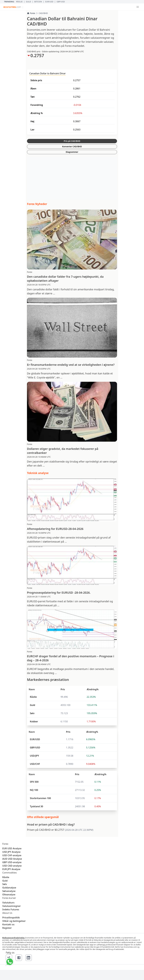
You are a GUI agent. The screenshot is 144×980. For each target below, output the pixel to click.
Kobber (34, 721)
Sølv (32, 713)
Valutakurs (8, 903)
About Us (7, 913)
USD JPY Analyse (11, 852)
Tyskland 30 (36, 806)
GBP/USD (61, 2)
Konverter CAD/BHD (72, 146)
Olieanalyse (9, 894)
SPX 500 (34, 782)
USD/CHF (35, 764)
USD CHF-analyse (12, 855)
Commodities (10, 873)
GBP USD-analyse (12, 862)
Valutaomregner (11, 906)
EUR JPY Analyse (11, 869)
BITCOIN (38, 2)
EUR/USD (49, 2)
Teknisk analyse (38, 473)
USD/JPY (34, 756)
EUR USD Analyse (12, 848)
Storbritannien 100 (40, 798)
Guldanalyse (9, 888)
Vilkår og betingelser (14, 921)
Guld (28, 2)
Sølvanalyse (9, 891)
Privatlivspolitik (11, 918)
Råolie (19, 2)
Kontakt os (8, 924)
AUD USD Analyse (12, 859)
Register (7, 928)
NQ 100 (34, 790)
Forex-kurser (9, 898)
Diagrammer (72, 152)
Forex (31, 13)
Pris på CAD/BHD (72, 141)
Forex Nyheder (37, 204)
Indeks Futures (11, 909)
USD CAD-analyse (12, 866)
